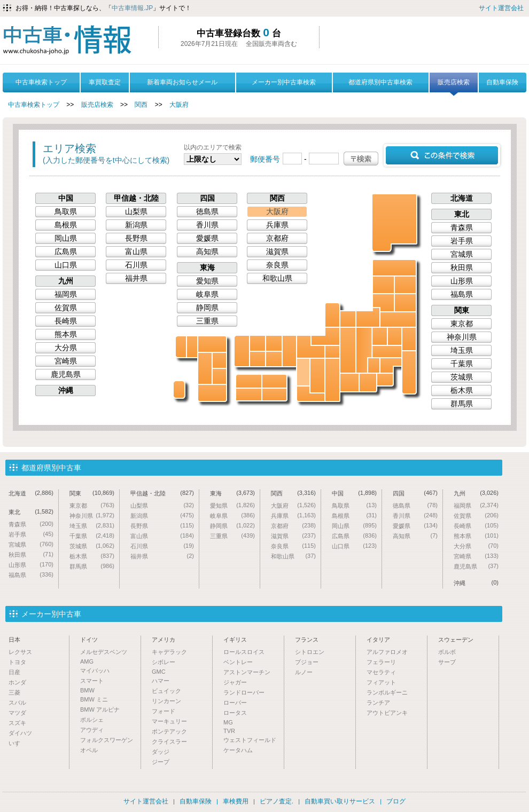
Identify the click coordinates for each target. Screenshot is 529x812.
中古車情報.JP (132, 8)
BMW (87, 690)
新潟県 (368, 317)
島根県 (258, 343)
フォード (164, 711)
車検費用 (236, 801)
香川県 (274, 381)
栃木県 (395, 336)
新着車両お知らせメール (182, 82)
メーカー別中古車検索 (284, 82)
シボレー (164, 662)
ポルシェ (92, 720)
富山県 (348, 319)
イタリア (378, 640)
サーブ (447, 662)
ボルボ (447, 652)
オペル (89, 750)
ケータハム (238, 750)
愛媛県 (249, 381)
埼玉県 (387, 352)
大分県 (219, 360)
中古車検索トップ (41, 82)
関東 (462, 310)
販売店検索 (454, 85)
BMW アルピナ (100, 709)
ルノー (304, 672)
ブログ (396, 801)
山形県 (383, 303)
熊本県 (205, 368)
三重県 (332, 380)
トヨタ (17, 662)
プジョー (307, 662)
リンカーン (166, 701)
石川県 (332, 315)
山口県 (242, 351)
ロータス (235, 713)
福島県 (398, 320)
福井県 (325, 336)
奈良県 (317, 376)
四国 (207, 198)
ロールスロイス (244, 652)
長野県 (364, 350)
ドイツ (89, 640)
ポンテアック (169, 731)
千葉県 (409, 372)
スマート (92, 681)
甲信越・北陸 (136, 198)
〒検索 (361, 159)
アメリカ (164, 640)
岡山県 (274, 359)
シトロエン (310, 652)
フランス (307, 640)
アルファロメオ (387, 652)
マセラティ (381, 672)
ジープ (161, 762)
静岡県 (368, 383)
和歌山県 (311, 394)
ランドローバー (244, 692)
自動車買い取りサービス (340, 801)
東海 (207, 267)
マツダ (17, 713)
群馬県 (380, 336)
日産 (14, 672)
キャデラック (169, 652)
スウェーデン (456, 640)
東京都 (391, 365)
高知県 (249, 395)
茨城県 (409, 339)
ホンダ (17, 682)
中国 (66, 198)
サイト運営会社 (501, 8)
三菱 (14, 692)
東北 (462, 214)
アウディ (92, 730)
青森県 (394, 268)
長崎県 (181, 347)
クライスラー (169, 742)
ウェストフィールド (250, 740)
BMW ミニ (94, 699)
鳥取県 (274, 343)
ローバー (235, 703)
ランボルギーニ (387, 692)
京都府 (311, 347)
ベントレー (238, 662)
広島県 (258, 359)
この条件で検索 (442, 155)
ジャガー (235, 682)
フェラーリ (381, 662)
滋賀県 (332, 352)
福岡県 (212, 344)
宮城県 (405, 303)
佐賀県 (192, 347)
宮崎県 (219, 376)
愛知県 (349, 383)
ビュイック (166, 691)
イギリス (235, 640)
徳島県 (274, 395)
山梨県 (374, 365)
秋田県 (383, 285)
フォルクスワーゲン (107, 740)
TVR (229, 731)
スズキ (17, 723)
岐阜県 (348, 350)
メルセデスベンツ (104, 652)
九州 (66, 281)
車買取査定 (105, 82)
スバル (17, 703)
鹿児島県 (212, 393)
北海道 (395, 222)
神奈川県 (385, 380)
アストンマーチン (247, 672)
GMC (159, 672)
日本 (14, 640)
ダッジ (161, 752)
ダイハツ (20, 733)
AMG (87, 661)
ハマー (161, 681)
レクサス (20, 652)
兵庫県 (289, 351)
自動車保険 (502, 82)
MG (228, 722)
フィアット (381, 682)
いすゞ (17, 743)
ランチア (378, 703)
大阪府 (179, 105)
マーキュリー (169, 721)
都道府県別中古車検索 (380, 82)
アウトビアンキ (387, 713)
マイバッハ (95, 671)
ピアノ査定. (277, 801)
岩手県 (405, 285)
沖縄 (179, 389)
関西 (141, 105)
